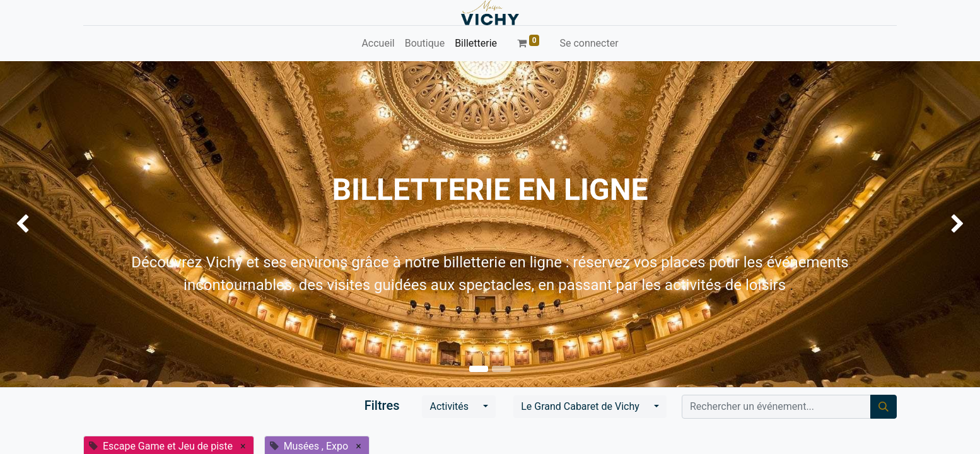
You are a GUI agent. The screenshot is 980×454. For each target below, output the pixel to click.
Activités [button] (450, 406)
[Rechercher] (884, 407)
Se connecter (589, 43)
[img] (39, 224)
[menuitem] (378, 44)
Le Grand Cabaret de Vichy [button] (581, 406)
